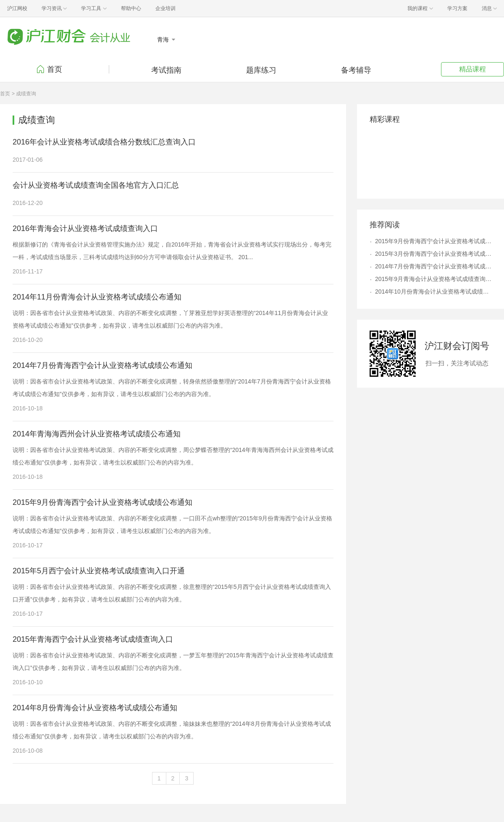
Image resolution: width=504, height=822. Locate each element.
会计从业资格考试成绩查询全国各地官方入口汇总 (96, 185)
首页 (55, 69)
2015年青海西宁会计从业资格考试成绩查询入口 (93, 639)
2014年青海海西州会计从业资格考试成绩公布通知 (97, 434)
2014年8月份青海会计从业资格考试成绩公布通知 (95, 708)
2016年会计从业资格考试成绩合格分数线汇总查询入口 (104, 142)
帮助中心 (131, 8)
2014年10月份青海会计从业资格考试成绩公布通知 (433, 292)
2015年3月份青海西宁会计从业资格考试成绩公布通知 (433, 254)
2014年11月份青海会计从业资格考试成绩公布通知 (97, 297)
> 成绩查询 (24, 94)
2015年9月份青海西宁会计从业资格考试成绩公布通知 (102, 502)
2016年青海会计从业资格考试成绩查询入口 (85, 228)
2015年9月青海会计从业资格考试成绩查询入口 (433, 279)
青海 (164, 39)
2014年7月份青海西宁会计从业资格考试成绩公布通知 (102, 365)
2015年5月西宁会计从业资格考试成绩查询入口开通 (99, 571)
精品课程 (472, 69)
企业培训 (165, 8)
